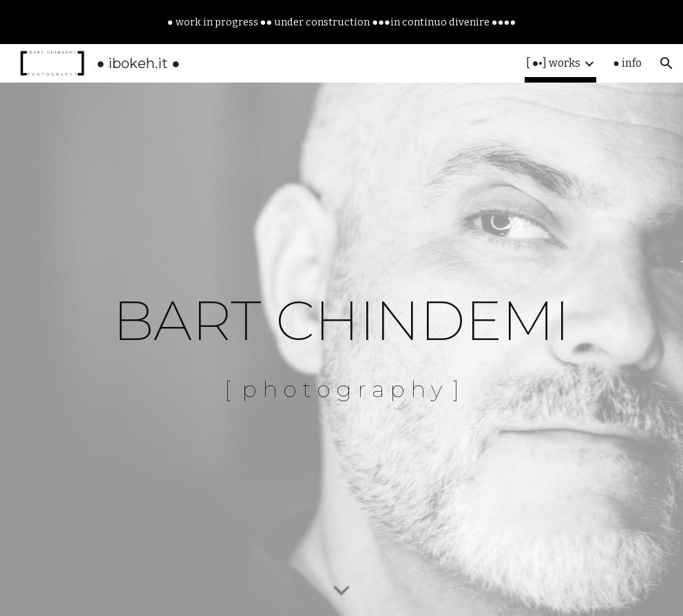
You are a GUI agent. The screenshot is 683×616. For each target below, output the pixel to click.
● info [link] (627, 63)
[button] (666, 63)
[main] (341, 349)
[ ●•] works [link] (554, 63)
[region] (341, 22)
